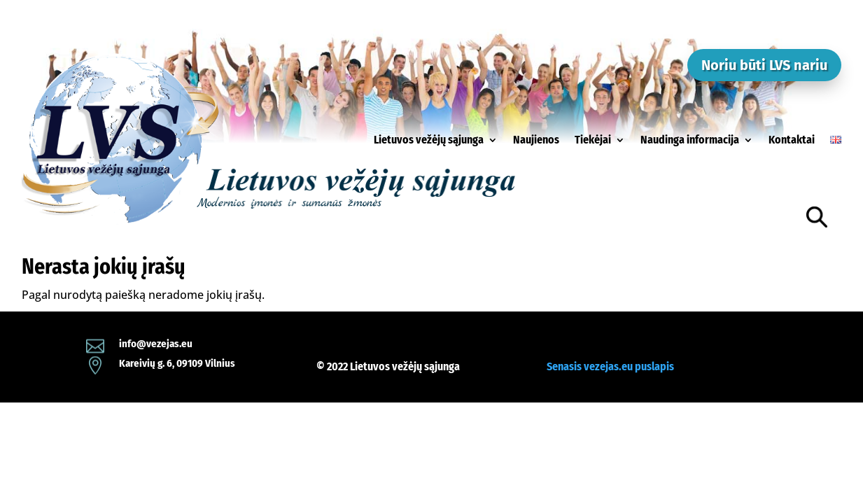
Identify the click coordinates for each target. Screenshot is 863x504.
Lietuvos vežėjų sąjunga (429, 140)
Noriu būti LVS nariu (764, 65)
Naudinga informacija (690, 140)
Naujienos (536, 140)
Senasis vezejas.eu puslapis (610, 366)
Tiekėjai (593, 140)
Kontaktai (792, 140)
